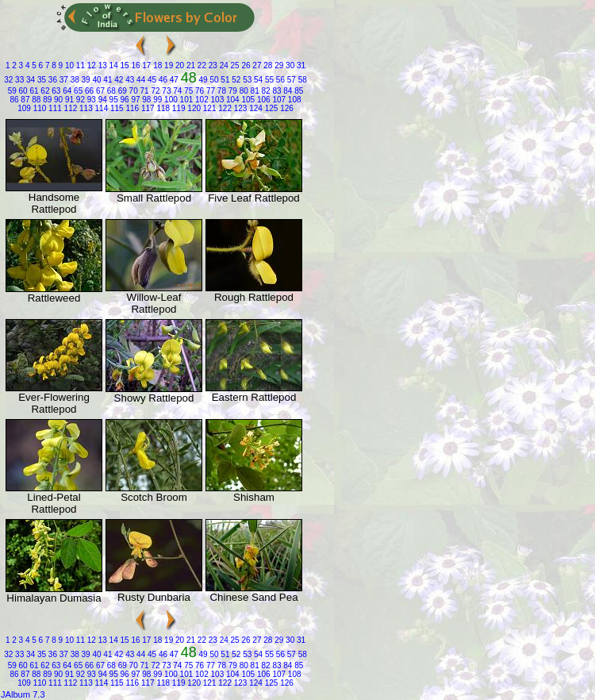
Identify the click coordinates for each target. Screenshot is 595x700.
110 (38, 108)
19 (167, 65)
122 (223, 108)
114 (100, 108)
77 (209, 91)
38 (74, 80)
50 (213, 80)
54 (257, 80)
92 (79, 100)
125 (270, 108)
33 (18, 80)
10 (68, 65)
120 (193, 108)
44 (140, 80)
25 (234, 65)
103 (216, 100)
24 (223, 65)
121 (208, 108)
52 (235, 80)
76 (198, 91)
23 (212, 65)
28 (267, 65)
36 (52, 80)
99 (156, 100)
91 (68, 100)
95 (113, 100)
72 (155, 91)
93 (90, 100)
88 (35, 100)
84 (287, 91)
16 (135, 65)
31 (300, 65)
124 (254, 108)
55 (268, 80)
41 (107, 80)
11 (79, 65)
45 (151, 80)
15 (124, 65)
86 (14, 100)
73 (166, 91)
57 (290, 80)
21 (190, 65)
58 (301, 80)
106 (262, 100)
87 (25, 100)
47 (173, 80)
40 (96, 80)
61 (33, 91)
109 (24, 108)
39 (85, 80)
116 (131, 108)
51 (225, 80)
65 (77, 91)
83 (276, 91)
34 (29, 80)
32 (8, 80)
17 (146, 65)
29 (278, 65)
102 (200, 100)
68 (110, 91)
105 (247, 100)
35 (40, 80)
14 (113, 65)
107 (278, 100)
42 (117, 80)
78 (221, 91)
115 (115, 108)
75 (187, 91)
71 (144, 91)
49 (202, 80)
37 (63, 80)
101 (185, 100)
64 (66, 91)
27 (256, 65)
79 (232, 91)
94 (102, 100)
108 (293, 100)
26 (245, 65)
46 (162, 80)
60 (22, 91)
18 (156, 65)
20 (178, 65)
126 (285, 108)
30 (289, 65)
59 (12, 91)
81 (254, 91)
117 (146, 108)
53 (246, 80)
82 (265, 91)
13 (102, 65)
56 (279, 80)
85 (297, 91)
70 (132, 91)
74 (176, 91)
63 (56, 91)
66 (88, 91)
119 (177, 108)
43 (129, 80)
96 (124, 100)
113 (84, 108)
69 (121, 91)
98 (146, 100)
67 (99, 91)
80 (243, 91)
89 (46, 100)
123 (239, 108)
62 (44, 91)
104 (231, 100)
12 (90, 65)
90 (57, 100)
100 (169, 100)
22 (201, 65)
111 (54, 108)
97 (135, 100)
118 (162, 108)
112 (69, 108)
